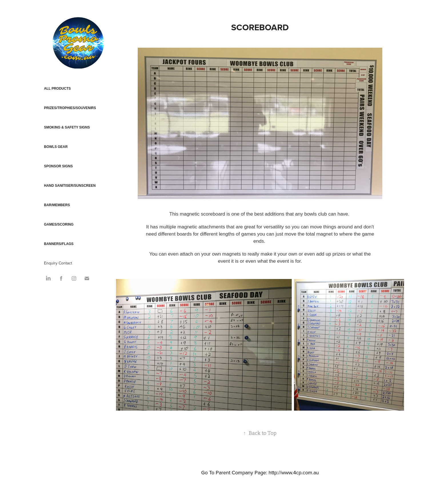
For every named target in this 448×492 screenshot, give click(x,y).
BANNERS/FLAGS (59, 244)
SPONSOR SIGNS (58, 166)
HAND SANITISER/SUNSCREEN (70, 186)
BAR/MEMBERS (57, 205)
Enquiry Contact (58, 263)
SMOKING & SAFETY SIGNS (67, 127)
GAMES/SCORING (59, 224)
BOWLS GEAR (56, 147)
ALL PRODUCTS (57, 89)
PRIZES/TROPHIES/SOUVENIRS (70, 108)
